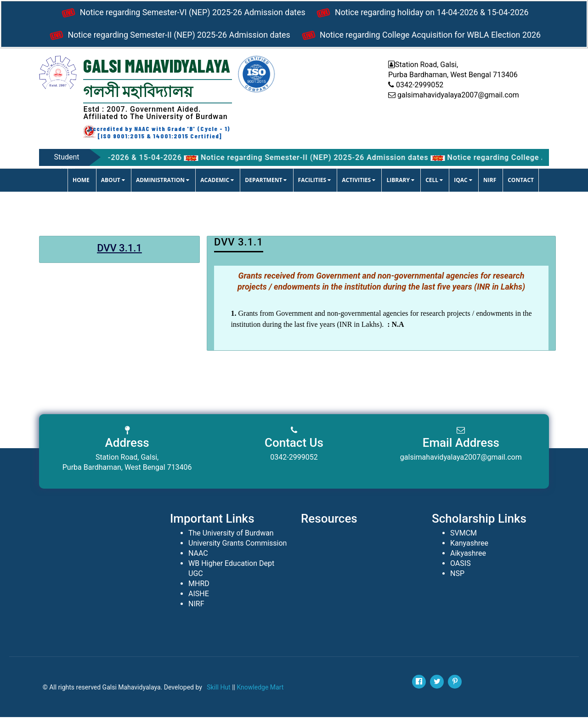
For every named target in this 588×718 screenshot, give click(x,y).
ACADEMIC (217, 181)
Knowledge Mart (260, 688)
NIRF (490, 181)
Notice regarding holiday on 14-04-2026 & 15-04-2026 (423, 13)
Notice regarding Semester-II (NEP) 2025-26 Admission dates (167, 36)
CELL (434, 181)
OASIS (461, 564)
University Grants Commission (237, 544)
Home (81, 181)
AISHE (199, 595)
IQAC (463, 181)
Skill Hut (218, 688)
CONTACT (521, 181)
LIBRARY (400, 181)
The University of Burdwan (231, 534)
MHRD (199, 584)
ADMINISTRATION (163, 181)
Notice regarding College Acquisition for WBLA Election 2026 (421, 36)
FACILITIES (315, 181)
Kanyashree (469, 544)
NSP (457, 574)
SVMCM (464, 534)
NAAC (198, 554)
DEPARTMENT (266, 181)
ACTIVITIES (359, 181)
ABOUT (113, 181)
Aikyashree (468, 554)
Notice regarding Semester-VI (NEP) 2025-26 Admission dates (181, 13)
